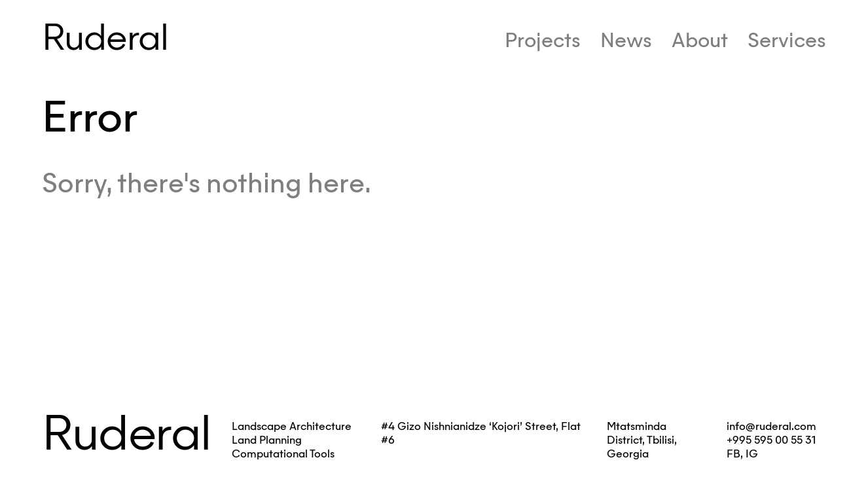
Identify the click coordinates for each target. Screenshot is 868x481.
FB (733, 454)
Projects (543, 40)
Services (787, 40)
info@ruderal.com (771, 426)
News (626, 40)
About (700, 40)
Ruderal (105, 37)
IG (752, 454)
